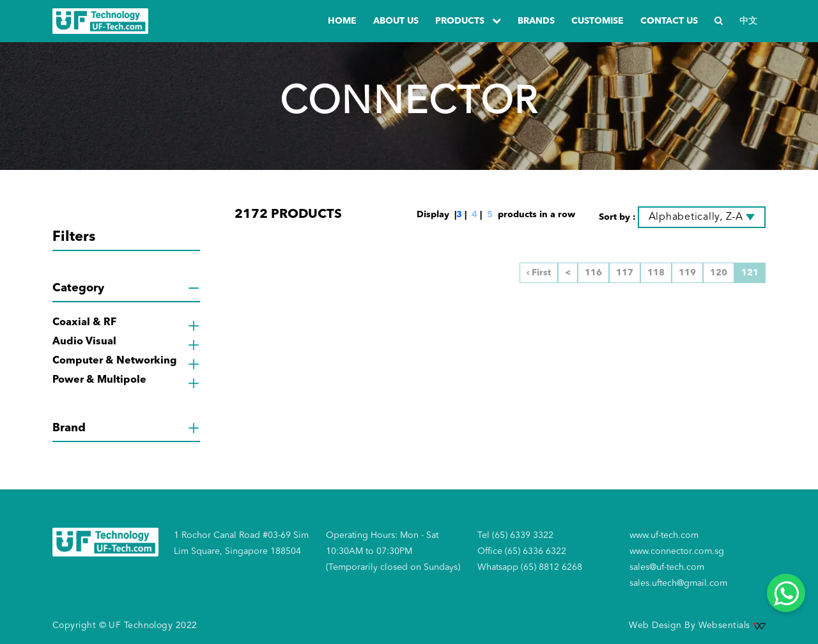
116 (593, 273)
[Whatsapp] (786, 593)
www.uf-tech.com (664, 535)
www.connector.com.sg (677, 551)
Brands (536, 21)
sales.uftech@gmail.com (678, 583)
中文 (748, 21)
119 (687, 273)
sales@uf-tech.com (667, 567)
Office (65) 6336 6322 (522, 551)
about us (396, 21)
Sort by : (617, 217)
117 (625, 273)
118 (656, 273)
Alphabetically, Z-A (696, 217)
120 (719, 273)
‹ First (539, 273)
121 (750, 273)
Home (342, 21)
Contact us (669, 21)
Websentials (732, 625)
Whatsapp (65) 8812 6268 (530, 567)
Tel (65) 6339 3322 (515, 535)
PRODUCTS (468, 21)
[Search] (719, 21)
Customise (598, 21)
